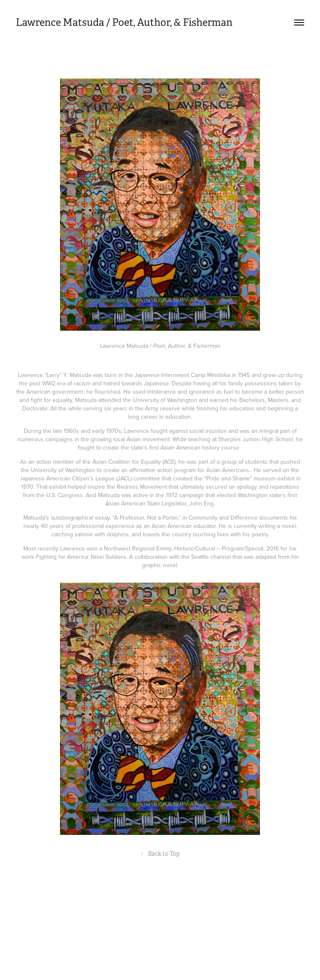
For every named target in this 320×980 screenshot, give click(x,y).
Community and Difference (223, 518)
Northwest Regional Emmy (137, 548)
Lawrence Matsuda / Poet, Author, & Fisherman (124, 23)
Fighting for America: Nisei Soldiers (81, 557)
